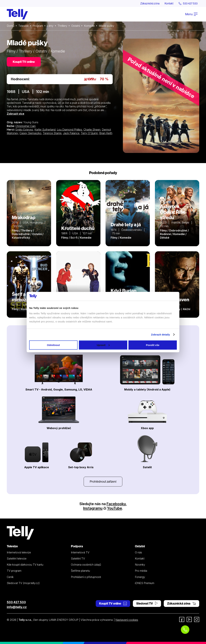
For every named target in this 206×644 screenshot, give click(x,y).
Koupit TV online (24, 62)
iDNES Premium (145, 583)
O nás (138, 552)
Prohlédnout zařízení (103, 482)
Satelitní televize (17, 558)
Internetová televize (19, 552)
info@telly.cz (17, 607)
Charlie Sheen (92, 130)
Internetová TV (80, 552)
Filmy (50, 26)
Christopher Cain (26, 126)
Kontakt (169, 3)
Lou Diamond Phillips (69, 130)
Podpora (77, 546)
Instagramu (93, 508)
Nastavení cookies (127, 620)
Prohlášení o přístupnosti (86, 577)
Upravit (103, 345)
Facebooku (116, 504)
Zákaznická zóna (150, 3)
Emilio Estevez (24, 130)
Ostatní (76, 26)
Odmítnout (53, 345)
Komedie (89, 26)
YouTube (115, 508)
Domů (11, 26)
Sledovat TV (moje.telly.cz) (23, 583)
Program (38, 26)
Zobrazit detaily (161, 335)
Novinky (140, 565)
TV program (14, 571)
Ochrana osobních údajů (86, 565)
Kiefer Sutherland (45, 130)
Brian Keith (106, 133)
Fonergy (140, 577)
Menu (191, 14)
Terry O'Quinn (89, 133)
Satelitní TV (78, 558)
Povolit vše (153, 345)
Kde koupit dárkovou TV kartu (25, 565)
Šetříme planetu (80, 571)
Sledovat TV (147, 603)
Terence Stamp (52, 133)
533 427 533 (16, 602)
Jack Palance (71, 133)
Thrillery (62, 26)
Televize (23, 26)
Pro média (141, 571)
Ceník (10, 577)
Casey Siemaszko (30, 133)
